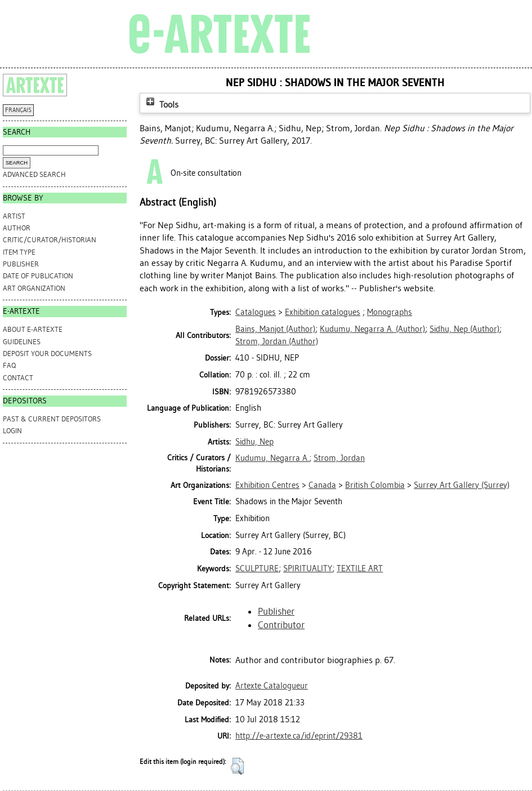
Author (17, 228)
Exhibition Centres (267, 485)
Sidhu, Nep (254, 442)
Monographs (390, 312)
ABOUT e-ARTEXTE (33, 329)
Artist (14, 216)
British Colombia (375, 485)
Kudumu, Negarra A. (272, 458)
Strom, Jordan (339, 458)
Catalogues (256, 312)
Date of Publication (38, 276)
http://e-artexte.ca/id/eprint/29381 (299, 736)
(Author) (275, 329)
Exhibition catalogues (323, 312)
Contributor (281, 625)
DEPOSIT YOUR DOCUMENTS (47, 354)
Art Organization (34, 288)
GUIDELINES (22, 342)
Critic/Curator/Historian (50, 240)
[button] (237, 766)
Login (12, 431)
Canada (322, 485)
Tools (161, 105)
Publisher (21, 264)
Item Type (19, 252)
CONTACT (18, 378)
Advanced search (34, 174)
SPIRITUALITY (308, 568)
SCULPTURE (257, 568)
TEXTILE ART (360, 568)
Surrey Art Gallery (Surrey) (462, 485)
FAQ (9, 365)
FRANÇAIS (18, 110)
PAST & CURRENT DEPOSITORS (52, 419)
